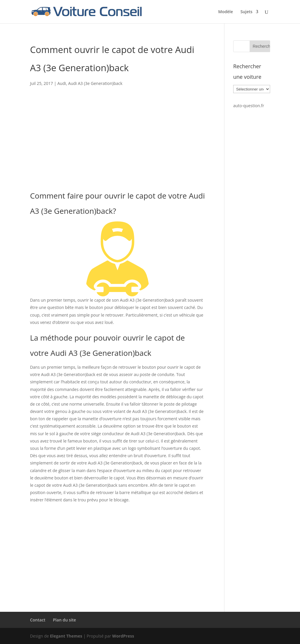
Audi (62, 83)
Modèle (226, 12)
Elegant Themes (66, 636)
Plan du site (65, 620)
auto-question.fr (249, 106)
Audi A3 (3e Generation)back (95, 83)
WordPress (123, 636)
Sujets (247, 12)
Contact (37, 620)
